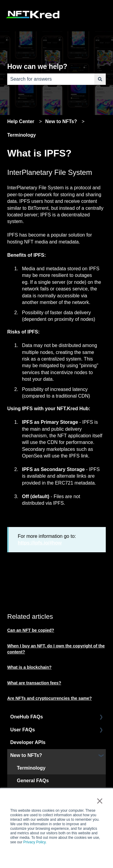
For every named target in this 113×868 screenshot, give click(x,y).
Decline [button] (69, 856)
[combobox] (51, 79)
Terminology (22, 135)
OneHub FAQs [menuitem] (27, 717)
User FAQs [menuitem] (23, 730)
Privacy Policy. (35, 842)
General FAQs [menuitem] (33, 781)
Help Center (21, 121)
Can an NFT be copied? (31, 630)
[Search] (100, 79)
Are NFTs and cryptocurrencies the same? (50, 698)
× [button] (100, 801)
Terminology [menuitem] (31, 768)
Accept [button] (44, 856)
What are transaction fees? (34, 683)
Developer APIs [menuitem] (28, 742)
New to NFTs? (61, 121)
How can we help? (37, 67)
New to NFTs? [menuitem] (26, 755)
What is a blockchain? (29, 667)
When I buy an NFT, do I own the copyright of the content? (56, 649)
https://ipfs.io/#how (40, 543)
